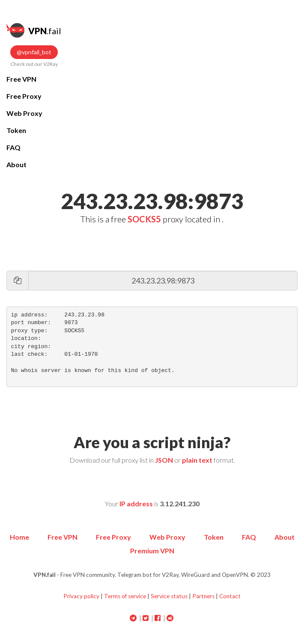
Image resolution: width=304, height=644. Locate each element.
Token (16, 130)
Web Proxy (24, 113)
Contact (230, 596)
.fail (34, 30)
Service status (169, 596)
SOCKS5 (144, 219)
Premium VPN (152, 551)
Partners (203, 596)
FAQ (13, 147)
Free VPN (21, 79)
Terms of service (125, 596)
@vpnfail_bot (34, 52)
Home (19, 537)
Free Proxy (24, 96)
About (16, 164)
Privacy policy (81, 596)
